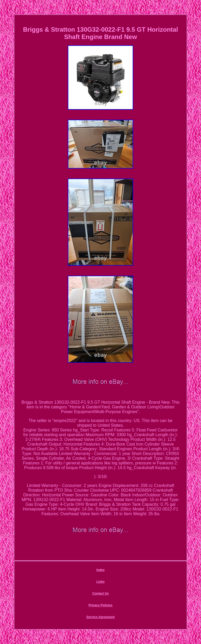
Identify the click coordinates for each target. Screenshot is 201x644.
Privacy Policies (100, 605)
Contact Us (100, 593)
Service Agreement (100, 617)
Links (100, 582)
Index (100, 570)
